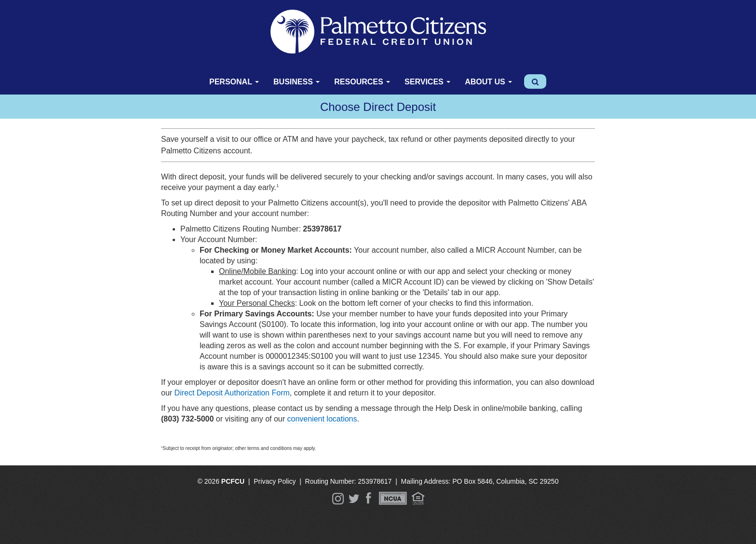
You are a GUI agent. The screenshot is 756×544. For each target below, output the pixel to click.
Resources (362, 82)
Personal (234, 82)
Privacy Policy (275, 481)
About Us (488, 82)
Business (297, 82)
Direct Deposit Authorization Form (232, 393)
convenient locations (322, 419)
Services (427, 82)
